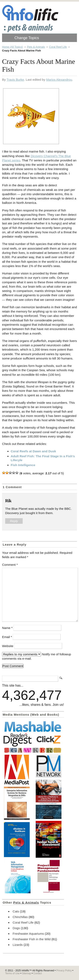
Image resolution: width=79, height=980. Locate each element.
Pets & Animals (36, 47)
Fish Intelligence (23, 465)
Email (7, 637)
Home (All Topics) (12, 47)
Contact (37, 973)
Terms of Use (12, 973)
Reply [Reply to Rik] (14, 521)
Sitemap (27, 973)
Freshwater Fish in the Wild (32, 939)
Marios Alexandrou (59, 80)
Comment (10, 565)
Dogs (16, 928)
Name (7, 628)
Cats (16, 911)
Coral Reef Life (58, 47)
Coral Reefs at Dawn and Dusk (33, 451)
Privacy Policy (64, 971)
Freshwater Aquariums (28, 934)
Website (8, 646)
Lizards (18, 945)
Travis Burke (15, 80)
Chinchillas (20, 917)
